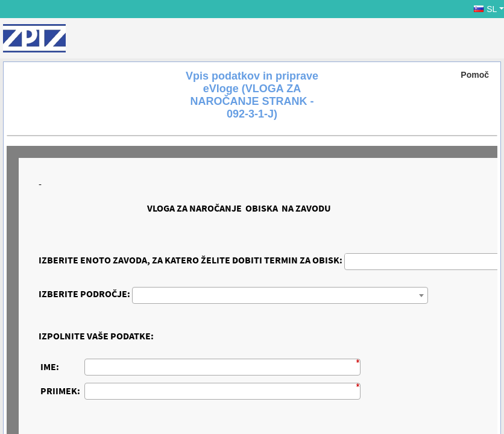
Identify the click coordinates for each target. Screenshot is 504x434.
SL (485, 9)
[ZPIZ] (34, 38)
